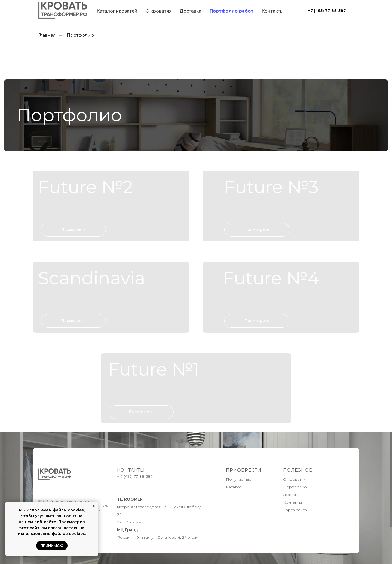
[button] (111, 206)
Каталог (234, 487)
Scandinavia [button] (92, 278)
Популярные (239, 479)
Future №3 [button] (271, 187)
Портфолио (295, 487)
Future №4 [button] (271, 278)
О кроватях (159, 11)
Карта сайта (295, 510)
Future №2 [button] (85, 187)
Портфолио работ (232, 11)
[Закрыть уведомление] (94, 506)
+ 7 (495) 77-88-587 (135, 476)
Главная (47, 35)
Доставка (191, 11)
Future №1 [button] (154, 369)
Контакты (273, 11)
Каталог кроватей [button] (117, 11)
